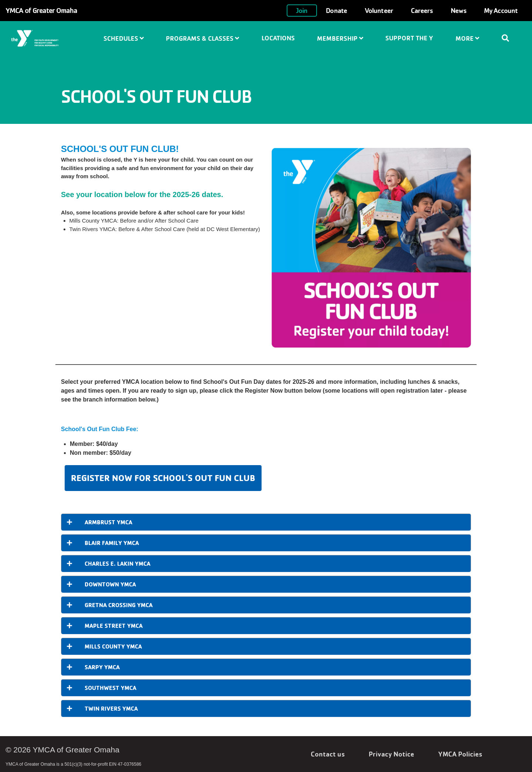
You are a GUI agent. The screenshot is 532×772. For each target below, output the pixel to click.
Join (302, 10)
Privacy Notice (391, 754)
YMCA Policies (460, 754)
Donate (336, 10)
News (458, 10)
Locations (278, 38)
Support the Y (409, 38)
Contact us (328, 754)
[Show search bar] (508, 38)
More (467, 38)
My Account (501, 10)
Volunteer (379, 10)
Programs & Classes (202, 38)
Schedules (124, 38)
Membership (340, 38)
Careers (422, 10)
